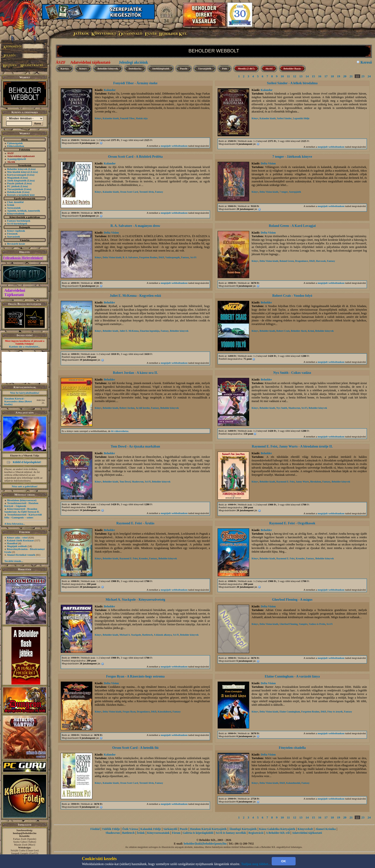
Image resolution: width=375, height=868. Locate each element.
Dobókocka (135, 68)
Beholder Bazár (292, 68)
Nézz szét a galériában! (25, 486)
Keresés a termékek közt (21, 195)
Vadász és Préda (317, 624)
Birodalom (316, 482)
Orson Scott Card (129, 192)
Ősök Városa (130, 829)
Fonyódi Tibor (127, 118)
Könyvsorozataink (158, 833)
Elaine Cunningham (290, 712)
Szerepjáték (295, 192)
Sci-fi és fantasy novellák (231, 833)
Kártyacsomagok (17, 175)
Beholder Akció (299, 331)
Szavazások (14, 236)
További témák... (14, 561)
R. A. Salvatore (130, 257)
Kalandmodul (293, 783)
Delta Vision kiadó (269, 192)
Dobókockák (14, 192)
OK (284, 861)
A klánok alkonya (163, 635)
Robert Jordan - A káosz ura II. (135, 373)
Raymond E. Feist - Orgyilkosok (292, 523)
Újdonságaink (15, 143)
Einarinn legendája (150, 331)
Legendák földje (301, 118)
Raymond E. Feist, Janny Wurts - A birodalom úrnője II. (292, 446)
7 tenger (284, 192)
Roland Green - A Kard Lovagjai (292, 226)
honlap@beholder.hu (25, 833)
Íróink (11, 205)
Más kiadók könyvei (19, 172)
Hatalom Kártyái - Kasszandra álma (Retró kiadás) (18, 401)
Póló (225, 68)
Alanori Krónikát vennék (21, 555)
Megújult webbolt (17, 546)
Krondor (143, 558)
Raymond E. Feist (285, 482)
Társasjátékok (15, 189)
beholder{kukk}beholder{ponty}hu (205, 844)
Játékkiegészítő (161, 68)
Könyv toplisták (16, 231)
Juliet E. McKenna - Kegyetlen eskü (135, 296)
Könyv (83, 68)
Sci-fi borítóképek (17, 224)
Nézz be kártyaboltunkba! (25, 393)
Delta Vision (268, 163)
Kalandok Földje (151, 829)
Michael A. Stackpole (130, 635)
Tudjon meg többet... (256, 864)
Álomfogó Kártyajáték (243, 829)
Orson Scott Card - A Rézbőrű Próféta (135, 157)
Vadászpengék (173, 257)
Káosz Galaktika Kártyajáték (277, 829)
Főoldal (95, 829)
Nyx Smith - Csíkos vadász (292, 373)
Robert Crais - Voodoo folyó (292, 296)
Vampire (303, 624)
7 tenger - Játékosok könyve (292, 157)
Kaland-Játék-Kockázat (20, 540)
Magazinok (14, 178)
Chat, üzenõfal (15, 202)
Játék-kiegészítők (17, 180)
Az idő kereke (143, 408)
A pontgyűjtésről (17, 159)
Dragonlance (302, 261)
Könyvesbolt (305, 829)
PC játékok (14, 186)
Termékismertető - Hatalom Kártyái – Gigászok (21, 504)
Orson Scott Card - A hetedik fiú (135, 748)
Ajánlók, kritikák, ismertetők (24, 211)
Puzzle (184, 68)
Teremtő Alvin (146, 192)
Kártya (65, 68)
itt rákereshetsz (120, 431)
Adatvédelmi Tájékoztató (15, 293)
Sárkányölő (170, 829)
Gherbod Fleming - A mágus (292, 600)
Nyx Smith (282, 408)
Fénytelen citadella (292, 748)
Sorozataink (14, 208)
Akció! (269, 68)
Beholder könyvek (17, 169)
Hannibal (12, 543)
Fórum (176, 833)
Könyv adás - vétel (17, 538)
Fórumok (12, 234)
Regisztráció (256, 833)
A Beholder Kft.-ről (278, 833)
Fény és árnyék (335, 712)
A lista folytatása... (15, 524)
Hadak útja (142, 118)
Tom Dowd (125, 482)
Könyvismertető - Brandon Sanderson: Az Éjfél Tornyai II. (22, 510)
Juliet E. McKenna (129, 331)
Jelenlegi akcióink (133, 62)
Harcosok (321, 261)
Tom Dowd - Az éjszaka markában (135, 446)
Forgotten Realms (148, 257)
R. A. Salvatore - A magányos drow (135, 226)
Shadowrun (294, 408)
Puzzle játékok (15, 183)
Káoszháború (164, 712)
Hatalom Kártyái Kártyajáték (208, 829)
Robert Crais (283, 331)
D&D (161, 257)
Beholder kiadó (110, 331)
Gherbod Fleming (289, 624)
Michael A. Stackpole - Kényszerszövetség (135, 600)
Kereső (366, 62)
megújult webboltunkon (174, 146)
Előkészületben (16, 146)
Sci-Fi (193, 257)
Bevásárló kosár (16, 244)
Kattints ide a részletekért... (25, 347)
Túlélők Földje (111, 829)
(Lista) (32, 169)
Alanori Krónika (325, 829)
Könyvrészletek (16, 213)
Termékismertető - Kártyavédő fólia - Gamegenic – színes (23, 516)
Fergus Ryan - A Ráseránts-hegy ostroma (135, 676)
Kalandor (110, 90)
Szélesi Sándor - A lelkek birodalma (292, 83)
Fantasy (159, 192)
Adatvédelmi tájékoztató (90, 62)
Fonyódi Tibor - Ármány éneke (135, 83)
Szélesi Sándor (284, 118)
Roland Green (287, 261)
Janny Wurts (302, 482)
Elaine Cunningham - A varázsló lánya (292, 676)
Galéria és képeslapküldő (198, 833)
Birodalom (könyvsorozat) (22, 500)
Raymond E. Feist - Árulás (135, 523)
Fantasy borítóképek (19, 221)
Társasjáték (205, 68)
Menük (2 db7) (246, 68)
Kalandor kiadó (111, 118)
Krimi (311, 331)
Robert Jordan (127, 408)
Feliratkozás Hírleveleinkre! (23, 258)
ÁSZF (61, 62)
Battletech (147, 635)
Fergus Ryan (129, 712)
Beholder (109, 302)
